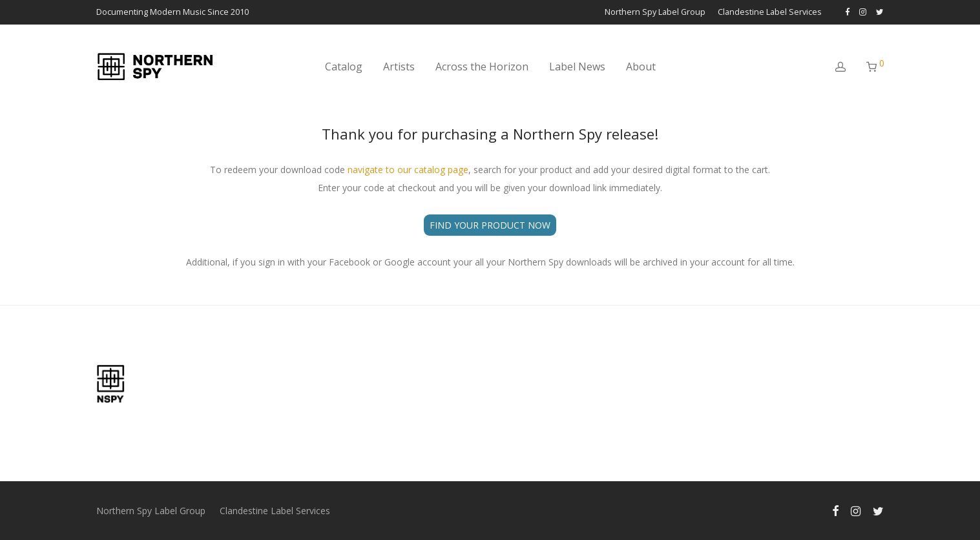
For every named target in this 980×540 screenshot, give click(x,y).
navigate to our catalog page (408, 170)
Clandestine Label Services (770, 13)
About (641, 67)
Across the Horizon (482, 67)
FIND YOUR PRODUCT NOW (490, 225)
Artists (399, 67)
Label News (577, 67)
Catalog (344, 67)
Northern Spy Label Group (655, 13)
